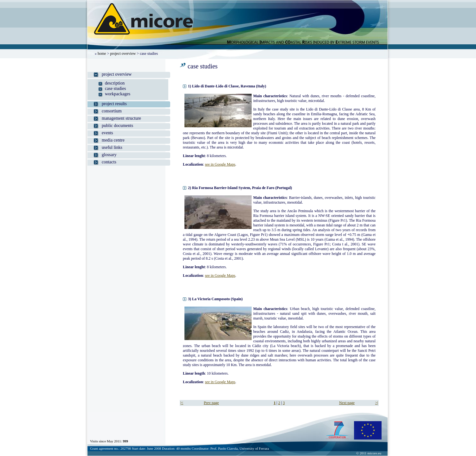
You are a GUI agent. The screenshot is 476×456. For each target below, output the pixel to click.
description (115, 83)
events (107, 133)
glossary (109, 155)
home (102, 54)
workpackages (118, 94)
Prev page (211, 403)
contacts (109, 162)
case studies (115, 89)
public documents (117, 126)
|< (182, 403)
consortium (112, 111)
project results (114, 104)
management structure (121, 118)
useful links (112, 147)
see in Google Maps (220, 164)
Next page (347, 403)
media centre (113, 140)
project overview (123, 54)
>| (377, 403)
